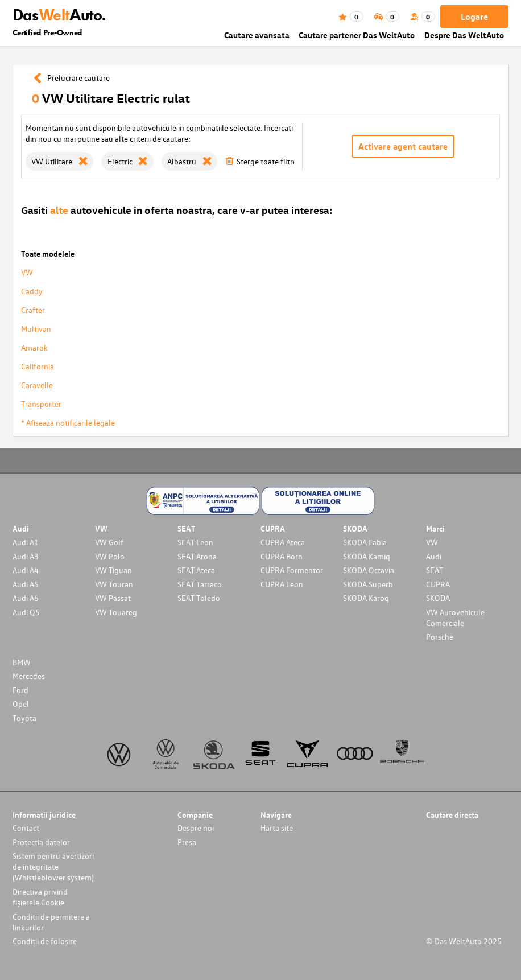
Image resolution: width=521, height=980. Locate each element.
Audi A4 (26, 570)
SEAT (435, 570)
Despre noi (196, 828)
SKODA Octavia (369, 570)
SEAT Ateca (196, 570)
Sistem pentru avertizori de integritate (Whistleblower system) (53, 866)
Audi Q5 (26, 612)
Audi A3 (26, 556)
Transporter (41, 404)
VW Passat (113, 598)
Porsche (440, 637)
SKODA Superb (368, 584)
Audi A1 (26, 542)
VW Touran (114, 584)
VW (27, 272)
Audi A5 (26, 584)
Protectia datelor (41, 842)
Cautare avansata (257, 35)
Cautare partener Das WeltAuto (357, 35)
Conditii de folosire (45, 941)
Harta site (277, 828)
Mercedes (29, 676)
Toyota (24, 718)
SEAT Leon (195, 542)
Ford (20, 690)
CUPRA (438, 584)
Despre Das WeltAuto (464, 35)
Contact (26, 828)
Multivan (36, 329)
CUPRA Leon (282, 584)
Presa (187, 842)
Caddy (32, 291)
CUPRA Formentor (292, 570)
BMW (22, 662)
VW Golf (109, 542)
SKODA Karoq (366, 598)
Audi (434, 556)
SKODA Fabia (365, 542)
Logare (474, 17)
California (38, 366)
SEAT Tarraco (200, 584)
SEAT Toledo (199, 598)
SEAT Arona (197, 556)
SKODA (438, 598)
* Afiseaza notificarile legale (68, 423)
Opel (21, 704)
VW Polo (110, 556)
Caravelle (37, 385)
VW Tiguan (113, 570)
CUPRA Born (282, 556)
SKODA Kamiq (367, 556)
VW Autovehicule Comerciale (455, 617)
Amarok (34, 347)
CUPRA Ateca (283, 542)
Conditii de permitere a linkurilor (51, 922)
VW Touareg (116, 612)
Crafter (33, 310)
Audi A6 (26, 598)
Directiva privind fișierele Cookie (40, 897)
